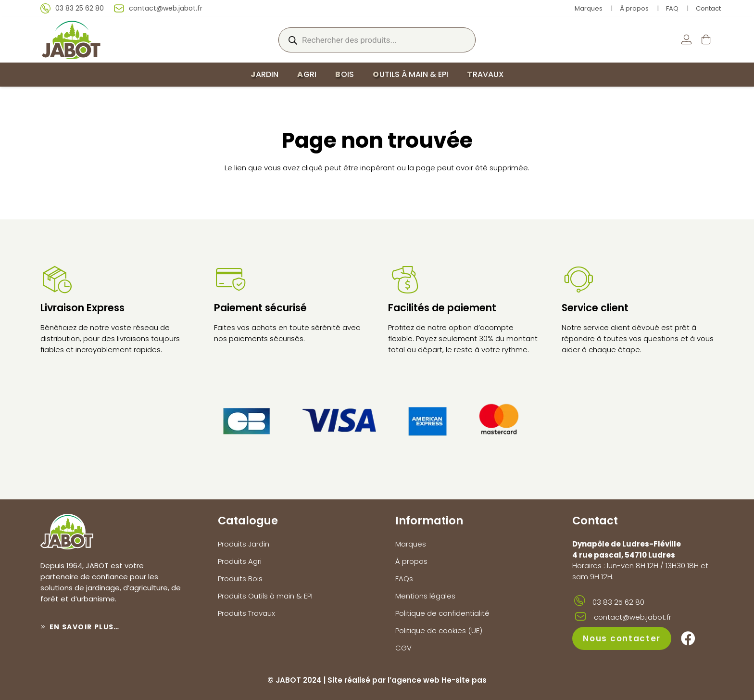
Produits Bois (240, 579)
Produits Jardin (244, 544)
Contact (708, 8)
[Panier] (706, 40)
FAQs (404, 579)
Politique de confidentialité (442, 613)
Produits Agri (240, 561)
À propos (634, 8)
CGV (403, 648)
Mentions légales (425, 596)
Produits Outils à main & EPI (265, 596)
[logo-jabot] (71, 40)
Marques (589, 8)
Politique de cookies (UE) (439, 630)
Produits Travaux (246, 613)
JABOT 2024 (299, 680)
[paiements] (377, 419)
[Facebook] (688, 638)
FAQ (672, 8)
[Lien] (686, 40)
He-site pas (464, 680)
